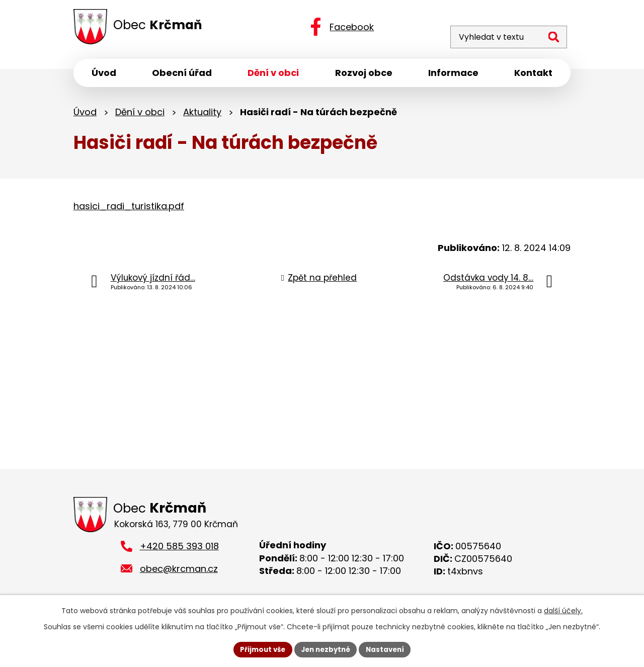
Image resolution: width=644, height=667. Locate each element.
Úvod (85, 114)
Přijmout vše (259, 649)
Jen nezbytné (326, 649)
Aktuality (202, 114)
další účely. (563, 610)
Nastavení (388, 649)
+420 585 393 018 (179, 551)
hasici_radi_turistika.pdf (129, 209)
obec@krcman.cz (179, 573)
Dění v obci (140, 114)
